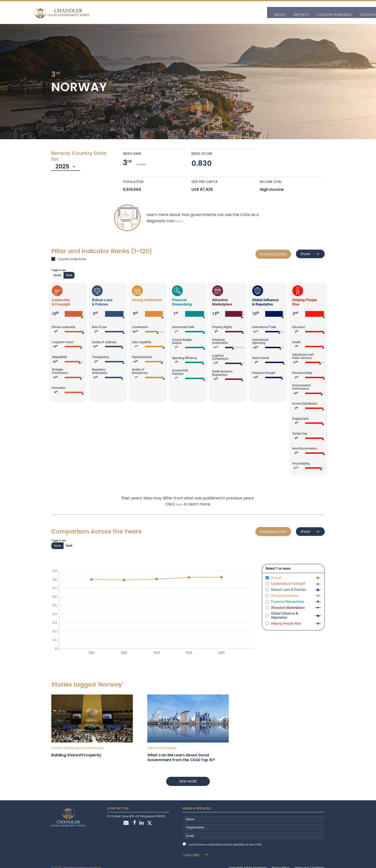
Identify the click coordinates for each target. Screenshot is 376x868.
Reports (141, 12)
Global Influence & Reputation (285, 615)
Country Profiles (212, 12)
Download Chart (273, 254)
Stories (323, 12)
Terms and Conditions (310, 860)
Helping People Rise (286, 623)
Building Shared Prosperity (76, 755)
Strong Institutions (285, 596)
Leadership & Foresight (288, 584)
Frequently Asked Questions (248, 860)
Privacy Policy (281, 860)
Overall (276, 578)
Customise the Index (291, 12)
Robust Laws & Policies (289, 590)
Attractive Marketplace (288, 608)
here (179, 221)
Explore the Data (250, 12)
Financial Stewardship (288, 602)
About (120, 12)
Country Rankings (172, 12)
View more (188, 781)
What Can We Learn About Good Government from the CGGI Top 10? (181, 757)
